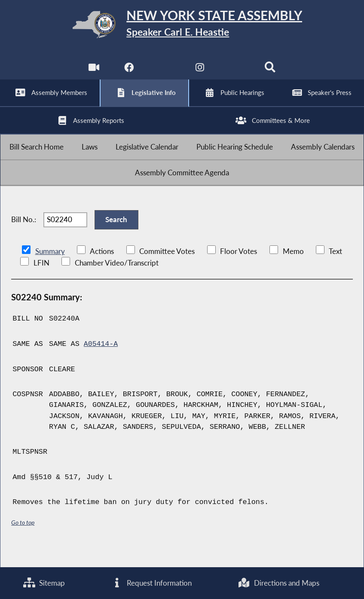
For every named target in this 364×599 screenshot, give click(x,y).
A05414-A (101, 362)
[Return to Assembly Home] (182, 26)
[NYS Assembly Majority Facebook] (129, 73)
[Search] (271, 73)
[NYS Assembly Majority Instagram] (200, 73)
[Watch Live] (93, 73)
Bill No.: (24, 235)
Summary (50, 269)
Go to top (23, 540)
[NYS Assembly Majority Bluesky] (235, 73)
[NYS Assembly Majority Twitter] (164, 73)
